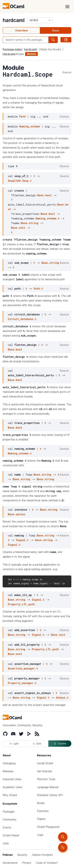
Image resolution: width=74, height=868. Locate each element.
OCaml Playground (48, 827)
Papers (41, 819)
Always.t (62, 697)
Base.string (30, 223)
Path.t (38, 288)
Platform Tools (46, 779)
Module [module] (31, 54)
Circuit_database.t (22, 319)
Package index (12, 49)
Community (9, 820)
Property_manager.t (22, 683)
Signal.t (22, 540)
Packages (9, 812)
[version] (40, 20)
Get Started (45, 771)
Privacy (27, 863)
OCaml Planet (11, 835)
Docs (56, 30)
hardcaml (14, 20)
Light (14, 743)
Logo (40, 835)
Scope (20, 54)
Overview (21, 30)
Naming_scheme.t (48, 218)
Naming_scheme (30, 126)
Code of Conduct (47, 863)
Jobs (6, 843)
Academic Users (13, 787)
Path (22, 116)
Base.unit (18, 228)
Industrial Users (12, 779)
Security (22, 855)
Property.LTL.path (21, 604)
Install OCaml (45, 763)
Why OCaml (10, 795)
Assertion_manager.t (23, 668)
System (60, 744)
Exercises (43, 811)
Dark (37, 743)
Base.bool (44, 195)
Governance (10, 863)
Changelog (9, 763)
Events (7, 827)
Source (67, 72)
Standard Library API (50, 795)
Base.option (17, 514)
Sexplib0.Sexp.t (20, 181)
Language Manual (48, 787)
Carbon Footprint (42, 855)
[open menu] (67, 7)
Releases (8, 771)
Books (41, 803)
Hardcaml (9, 54)
